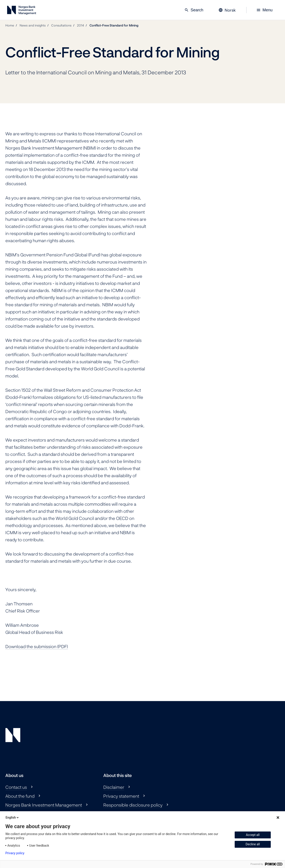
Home (10, 25)
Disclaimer (114, 787)
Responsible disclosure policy (133, 805)
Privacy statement (121, 796)
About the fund (20, 796)
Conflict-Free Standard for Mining (114, 25)
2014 (80, 25)
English (12, 817)
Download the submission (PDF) (37, 646)
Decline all (253, 844)
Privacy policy (15, 853)
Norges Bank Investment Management (44, 805)
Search (194, 10)
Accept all (253, 835)
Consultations (61, 25)
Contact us (16, 787)
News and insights (33, 25)
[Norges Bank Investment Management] (22, 11)
